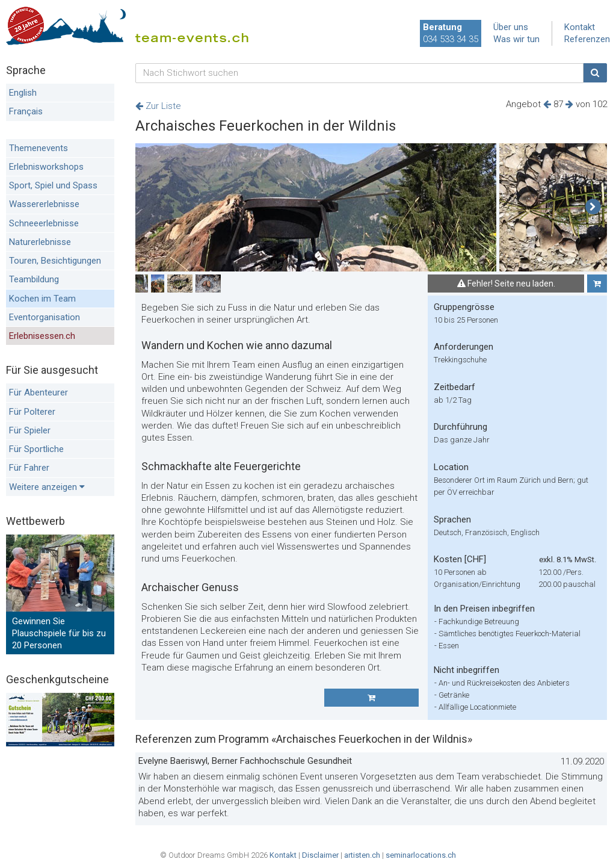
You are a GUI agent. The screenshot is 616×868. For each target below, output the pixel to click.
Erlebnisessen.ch (42, 336)
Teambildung (34, 279)
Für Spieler (30, 430)
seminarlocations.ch (421, 855)
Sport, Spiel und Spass (53, 185)
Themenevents (38, 148)
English (23, 93)
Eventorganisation (45, 317)
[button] (593, 207)
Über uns (511, 27)
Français (26, 111)
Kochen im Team (42, 299)
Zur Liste (158, 106)
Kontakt (580, 27)
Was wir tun (516, 39)
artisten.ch (362, 855)
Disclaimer (320, 855)
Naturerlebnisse (40, 242)
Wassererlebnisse (44, 204)
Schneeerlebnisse (44, 223)
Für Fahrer (29, 468)
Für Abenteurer (38, 392)
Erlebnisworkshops (46, 167)
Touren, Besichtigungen (55, 261)
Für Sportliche (36, 449)
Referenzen (587, 39)
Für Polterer (32, 412)
